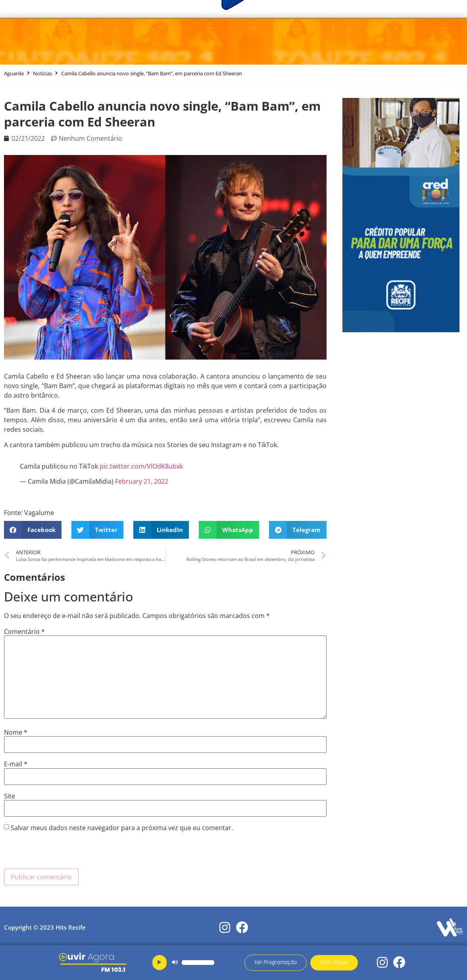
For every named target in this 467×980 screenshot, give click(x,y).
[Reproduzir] (160, 963)
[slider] (198, 963)
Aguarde (14, 73)
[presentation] (64, 853)
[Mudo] (175, 963)
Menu (41, 42)
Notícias (42, 73)
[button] (33, 530)
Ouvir (326, 42)
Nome (16, 732)
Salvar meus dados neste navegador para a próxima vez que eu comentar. (122, 828)
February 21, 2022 (142, 481)
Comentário (24, 632)
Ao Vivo (381, 42)
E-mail (16, 764)
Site (10, 796)
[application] (188, 963)
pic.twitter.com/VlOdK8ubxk (141, 466)
